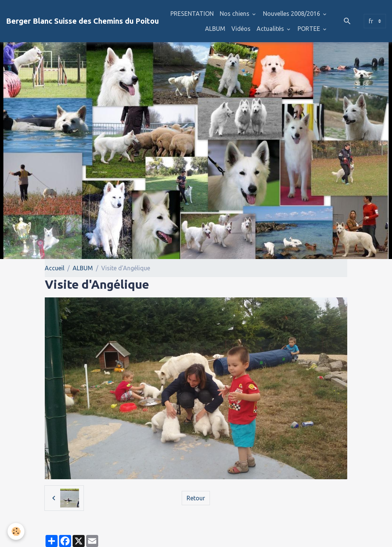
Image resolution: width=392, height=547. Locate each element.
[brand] (82, 21)
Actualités (271, 29)
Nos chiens (235, 14)
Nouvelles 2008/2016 (292, 14)
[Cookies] (16, 531)
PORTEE (310, 29)
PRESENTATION (192, 14)
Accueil (55, 268)
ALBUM (215, 29)
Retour (196, 498)
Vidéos (241, 29)
